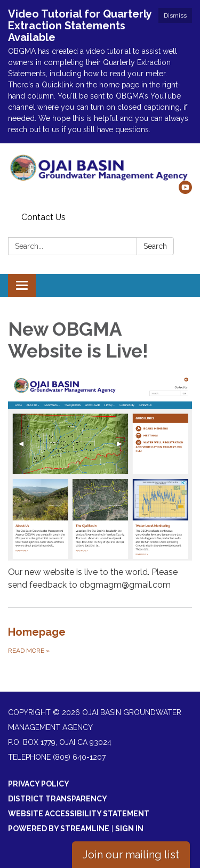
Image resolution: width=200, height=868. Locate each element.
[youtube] (185, 191)
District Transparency (58, 799)
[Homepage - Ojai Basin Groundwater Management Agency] (100, 167)
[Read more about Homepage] (100, 640)
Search (155, 246)
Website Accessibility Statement (79, 814)
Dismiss (175, 15)
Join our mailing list (131, 855)
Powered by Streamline (59, 829)
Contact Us (43, 217)
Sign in (129, 829)
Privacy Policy (39, 784)
